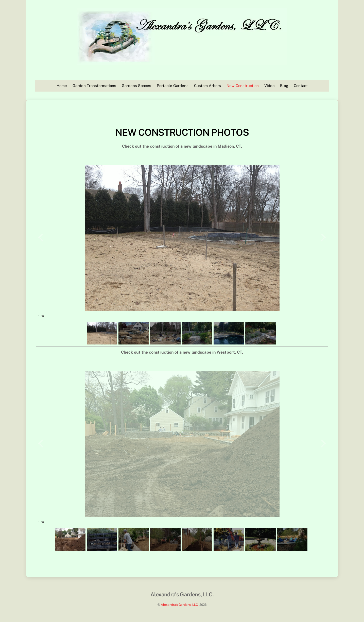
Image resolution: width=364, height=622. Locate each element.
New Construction (243, 86)
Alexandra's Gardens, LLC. (180, 605)
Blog (284, 86)
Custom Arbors (207, 86)
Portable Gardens (173, 86)
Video (269, 86)
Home (62, 86)
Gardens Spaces (136, 86)
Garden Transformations (94, 86)
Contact (301, 86)
